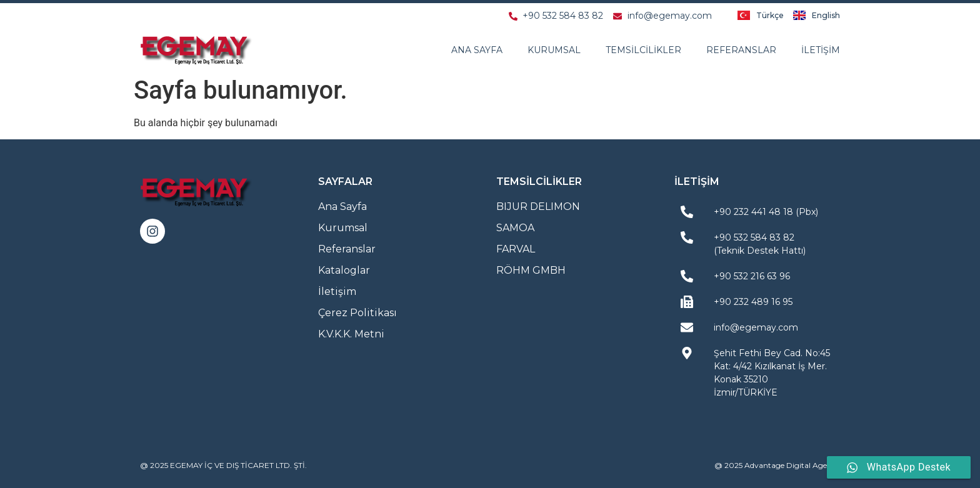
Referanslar (741, 50)
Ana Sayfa (477, 50)
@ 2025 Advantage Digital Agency (777, 465)
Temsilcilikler (643, 50)
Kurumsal (554, 50)
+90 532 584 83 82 (754, 237)
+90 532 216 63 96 (752, 276)
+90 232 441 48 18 (753, 212)
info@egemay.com (756, 327)
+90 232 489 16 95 (753, 302)
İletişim (821, 50)
